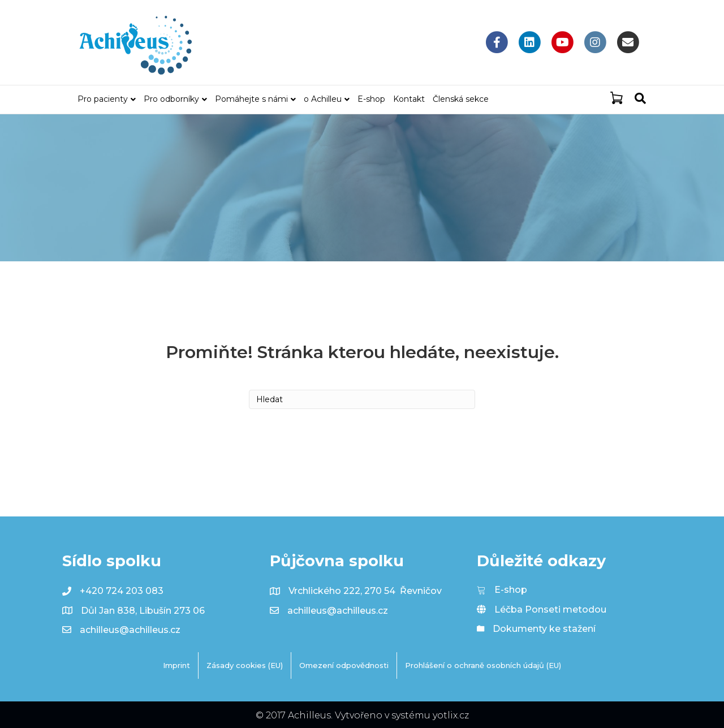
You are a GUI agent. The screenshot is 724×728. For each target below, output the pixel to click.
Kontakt (409, 99)
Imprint (176, 665)
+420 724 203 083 (122, 591)
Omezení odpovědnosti (344, 665)
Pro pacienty (103, 99)
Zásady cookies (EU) (245, 665)
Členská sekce (461, 99)
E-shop (371, 99)
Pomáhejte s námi (251, 99)
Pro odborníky (171, 99)
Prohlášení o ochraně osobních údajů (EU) (483, 665)
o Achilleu (323, 99)
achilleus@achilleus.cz (130, 630)
